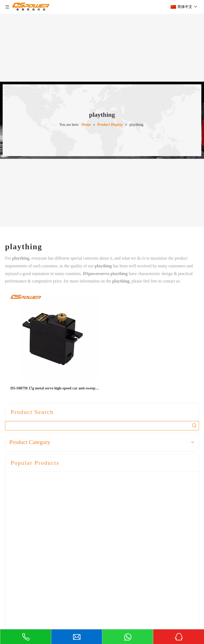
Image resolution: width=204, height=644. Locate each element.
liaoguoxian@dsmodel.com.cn (50, 618)
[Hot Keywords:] (194, 426)
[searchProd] (98, 426)
